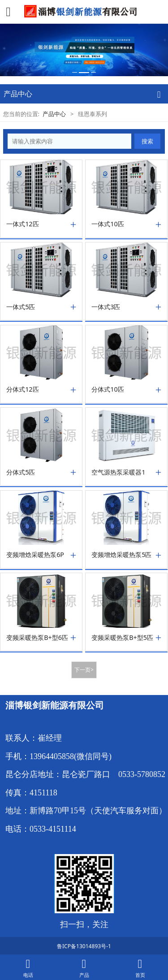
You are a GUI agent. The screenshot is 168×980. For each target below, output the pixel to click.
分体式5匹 (21, 472)
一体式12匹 (23, 224)
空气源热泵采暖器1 (118, 472)
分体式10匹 (108, 389)
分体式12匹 (23, 389)
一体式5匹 (21, 307)
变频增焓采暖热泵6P (35, 555)
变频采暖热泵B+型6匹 (37, 638)
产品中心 (54, 114)
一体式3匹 (106, 307)
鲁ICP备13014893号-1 (84, 946)
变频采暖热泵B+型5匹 (122, 638)
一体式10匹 (108, 224)
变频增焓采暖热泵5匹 (121, 555)
